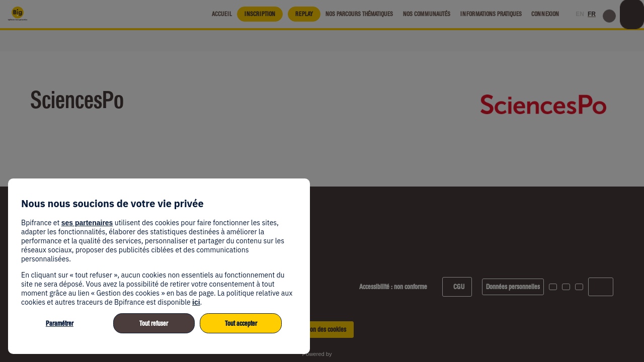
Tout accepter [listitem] (241, 324)
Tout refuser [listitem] (154, 324)
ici (196, 302)
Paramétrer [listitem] (60, 324)
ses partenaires (87, 223)
